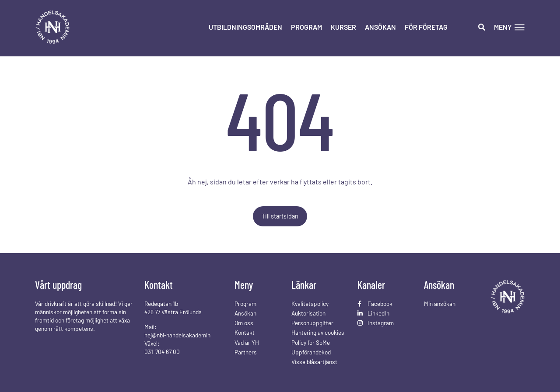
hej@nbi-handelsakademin (177, 335)
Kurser (343, 27)
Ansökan (380, 27)
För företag (426, 27)
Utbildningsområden (245, 27)
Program (306, 27)
